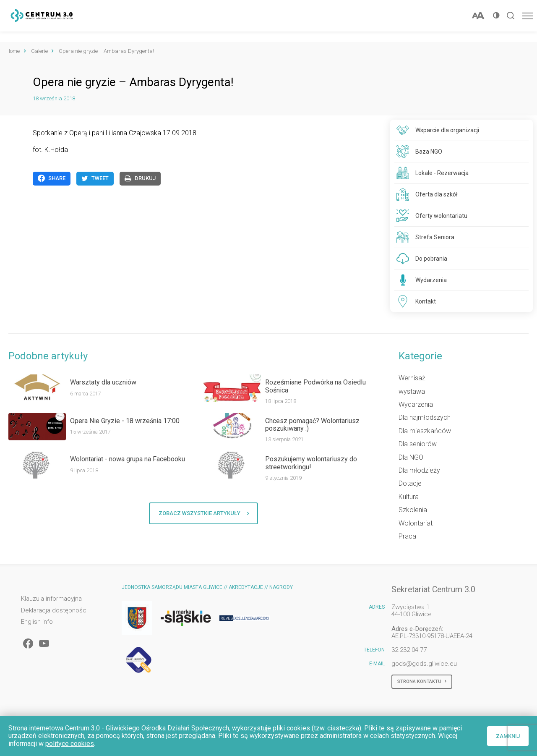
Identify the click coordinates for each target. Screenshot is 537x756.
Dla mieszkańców (425, 431)
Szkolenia (413, 510)
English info (37, 622)
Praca (407, 536)
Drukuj (140, 178)
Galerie (39, 51)
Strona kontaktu (422, 682)
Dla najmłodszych (425, 417)
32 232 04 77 (409, 650)
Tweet (95, 178)
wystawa (412, 391)
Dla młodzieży (419, 470)
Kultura (409, 497)
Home (13, 51)
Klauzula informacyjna (51, 599)
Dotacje (410, 483)
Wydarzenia (416, 404)
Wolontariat (416, 523)
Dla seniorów (418, 444)
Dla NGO (411, 457)
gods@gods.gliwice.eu (424, 664)
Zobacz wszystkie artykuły (204, 513)
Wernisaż (412, 378)
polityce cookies (70, 744)
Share (52, 178)
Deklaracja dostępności (54, 611)
